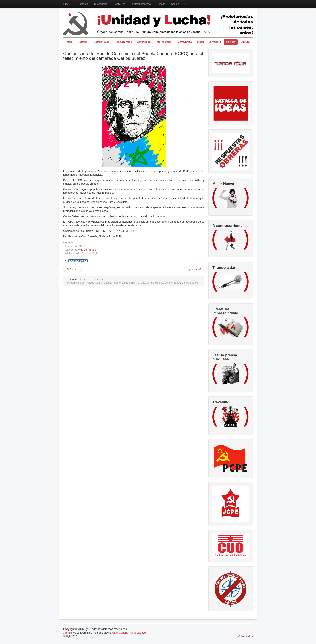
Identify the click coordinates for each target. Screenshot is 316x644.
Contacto (83, 4)
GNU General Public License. (129, 633)
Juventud (215, 42)
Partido (231, 42)
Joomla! (68, 633)
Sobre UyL (120, 4)
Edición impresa (141, 4)
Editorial (83, 42)
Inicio (69, 42)
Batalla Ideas (102, 42)
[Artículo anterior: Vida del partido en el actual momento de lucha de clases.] (73, 269)
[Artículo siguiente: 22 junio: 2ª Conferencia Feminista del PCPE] (194, 269)
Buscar (161, 4)
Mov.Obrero (185, 42)
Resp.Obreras (123, 42)
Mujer (201, 42)
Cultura (245, 42)
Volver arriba (245, 636)
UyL (67, 4)
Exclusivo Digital (78, 261)
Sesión (175, 4)
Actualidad (144, 42)
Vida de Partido (87, 250)
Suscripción (101, 4)
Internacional (164, 42)
